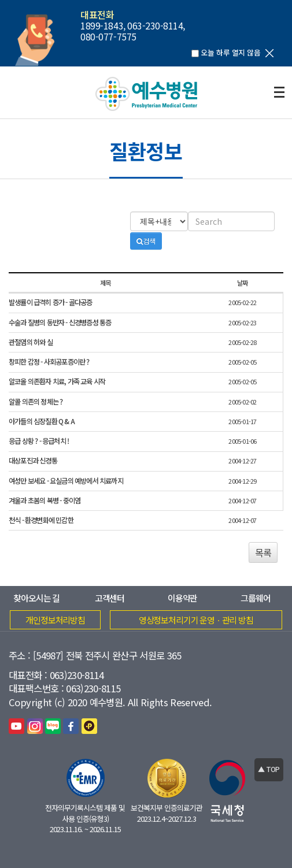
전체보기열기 (279, 92)
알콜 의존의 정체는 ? (36, 402)
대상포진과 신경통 (33, 461)
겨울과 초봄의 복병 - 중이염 (45, 501)
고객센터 (110, 598)
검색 (146, 241)
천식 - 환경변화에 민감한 (41, 520)
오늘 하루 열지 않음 (230, 52)
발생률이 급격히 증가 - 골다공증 (51, 303)
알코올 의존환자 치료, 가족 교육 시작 (57, 382)
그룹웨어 (255, 598)
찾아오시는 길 (36, 598)
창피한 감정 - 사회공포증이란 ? (49, 362)
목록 (263, 552)
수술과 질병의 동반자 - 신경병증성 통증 (60, 323)
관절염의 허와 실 (31, 342)
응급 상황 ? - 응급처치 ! (39, 441)
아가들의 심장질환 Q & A (42, 422)
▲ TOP (269, 769)
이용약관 (182, 598)
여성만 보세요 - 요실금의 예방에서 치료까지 (66, 481)
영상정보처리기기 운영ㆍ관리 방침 (196, 620)
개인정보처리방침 (55, 620)
